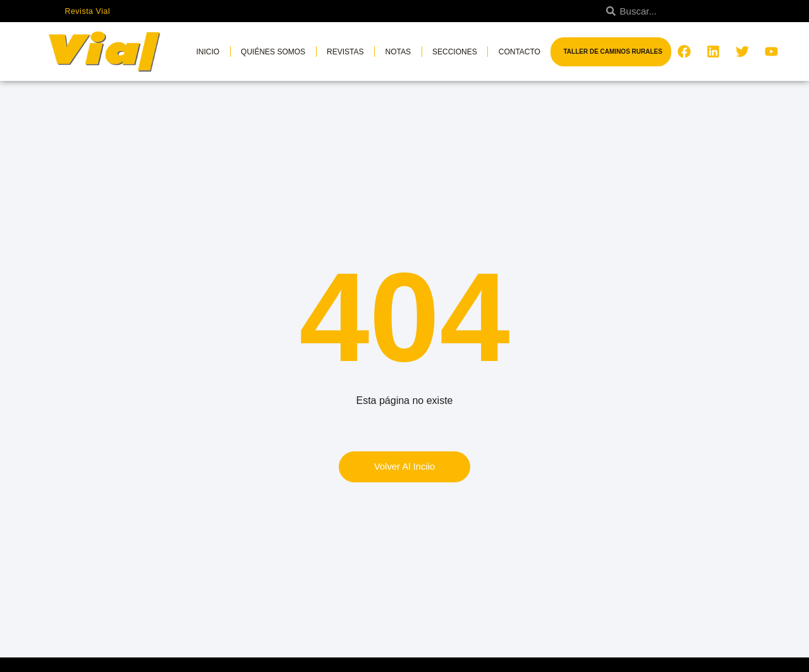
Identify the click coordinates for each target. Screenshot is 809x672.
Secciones (455, 52)
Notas (398, 52)
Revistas (345, 52)
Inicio (208, 52)
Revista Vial (88, 11)
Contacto (520, 52)
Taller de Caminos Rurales (612, 52)
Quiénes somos (273, 52)
